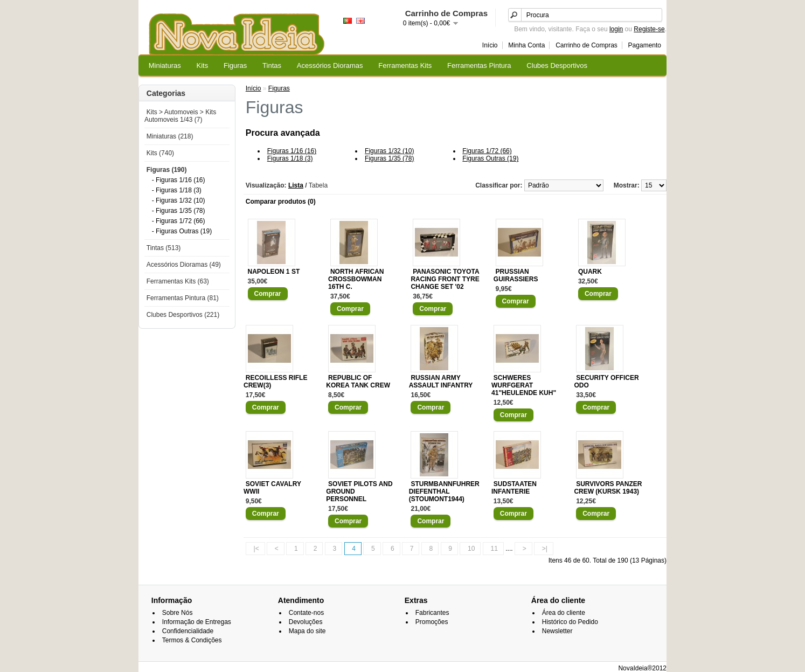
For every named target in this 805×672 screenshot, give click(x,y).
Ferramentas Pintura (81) (183, 298)
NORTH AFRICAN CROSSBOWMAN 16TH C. (356, 279)
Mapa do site (307, 631)
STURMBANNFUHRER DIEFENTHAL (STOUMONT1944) (444, 491)
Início (490, 45)
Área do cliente (564, 613)
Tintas (272, 65)
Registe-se (649, 29)
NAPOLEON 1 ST (274, 272)
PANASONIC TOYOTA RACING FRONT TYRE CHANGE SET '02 (445, 279)
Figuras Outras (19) (490, 158)
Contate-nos (306, 613)
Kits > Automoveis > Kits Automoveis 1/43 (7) (180, 116)
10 (471, 549)
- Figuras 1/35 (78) (179, 211)
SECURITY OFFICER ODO (606, 382)
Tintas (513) (164, 248)
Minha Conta (526, 45)
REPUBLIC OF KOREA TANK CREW (358, 382)
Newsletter (557, 631)
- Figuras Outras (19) (182, 231)
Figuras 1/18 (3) (290, 158)
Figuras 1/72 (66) (487, 151)
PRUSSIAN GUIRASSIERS (516, 275)
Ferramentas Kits (405, 65)
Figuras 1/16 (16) (292, 151)
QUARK (590, 272)
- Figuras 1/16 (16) (179, 180)
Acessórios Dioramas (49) (184, 265)
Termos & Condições (192, 640)
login (616, 29)
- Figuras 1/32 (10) (179, 200)
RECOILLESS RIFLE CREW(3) (275, 382)
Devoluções (306, 622)
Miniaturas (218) (170, 136)
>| (545, 549)
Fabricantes (432, 613)
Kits (203, 65)
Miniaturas (165, 65)
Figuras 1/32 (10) (389, 151)
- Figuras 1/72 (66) (179, 221)
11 (494, 549)
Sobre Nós (178, 613)
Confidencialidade (188, 631)
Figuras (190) (167, 170)
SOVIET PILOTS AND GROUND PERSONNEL (359, 491)
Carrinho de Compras (587, 45)
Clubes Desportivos (557, 65)
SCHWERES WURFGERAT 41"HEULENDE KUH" (524, 385)
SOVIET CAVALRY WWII (272, 488)
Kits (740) (160, 153)
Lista (296, 185)
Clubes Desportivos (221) (183, 315)
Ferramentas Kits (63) (178, 281)
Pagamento (645, 45)
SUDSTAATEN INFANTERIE (514, 488)
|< (256, 549)
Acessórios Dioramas (330, 65)
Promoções (432, 622)
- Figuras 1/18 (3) (177, 190)
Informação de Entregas (197, 622)
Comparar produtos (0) (281, 202)
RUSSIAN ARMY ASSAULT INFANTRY (441, 382)
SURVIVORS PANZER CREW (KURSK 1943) (608, 488)
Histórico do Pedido (570, 622)
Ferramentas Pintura (479, 65)
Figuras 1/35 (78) (389, 158)
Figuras (235, 65)
